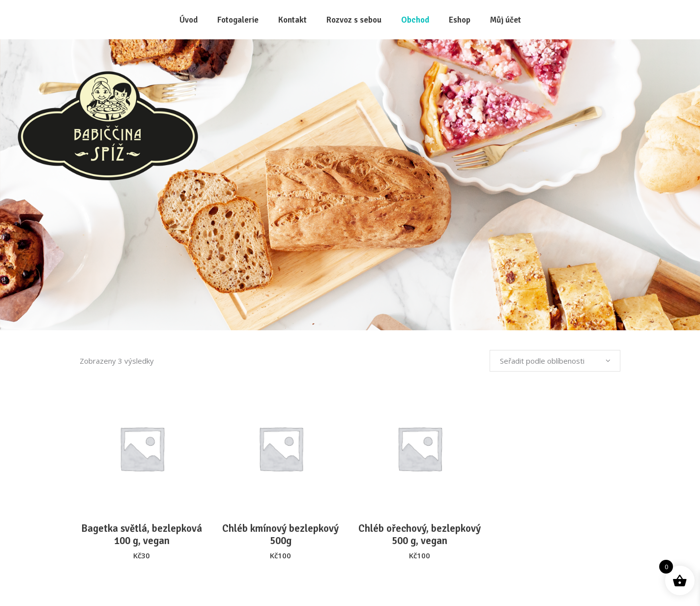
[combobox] (555, 361)
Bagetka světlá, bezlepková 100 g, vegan (142, 534)
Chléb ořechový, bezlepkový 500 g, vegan (420, 534)
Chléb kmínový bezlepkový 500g (280, 534)
